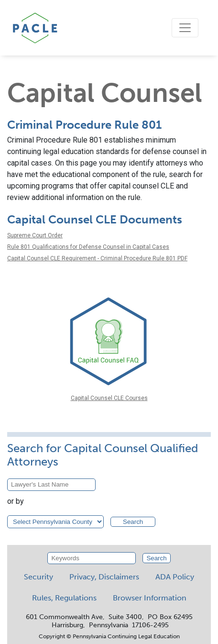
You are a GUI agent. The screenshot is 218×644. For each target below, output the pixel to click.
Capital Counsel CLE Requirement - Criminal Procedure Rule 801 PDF (97, 258)
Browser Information (150, 598)
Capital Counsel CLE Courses (109, 398)
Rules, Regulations (64, 598)
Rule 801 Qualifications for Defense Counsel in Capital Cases (88, 247)
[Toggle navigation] (185, 28)
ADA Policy (175, 577)
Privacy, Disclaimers (104, 577)
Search (133, 522)
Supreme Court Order (35, 235)
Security (38, 577)
